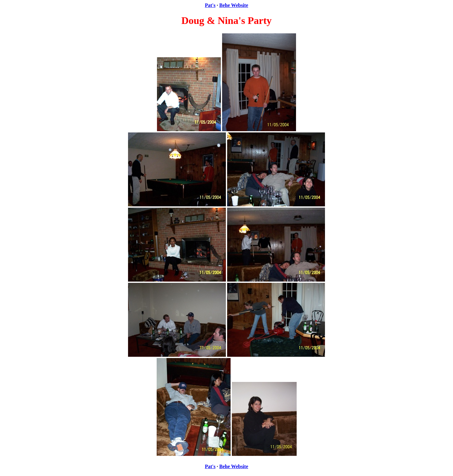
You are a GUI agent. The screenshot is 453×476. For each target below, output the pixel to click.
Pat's (210, 5)
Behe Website (234, 5)
